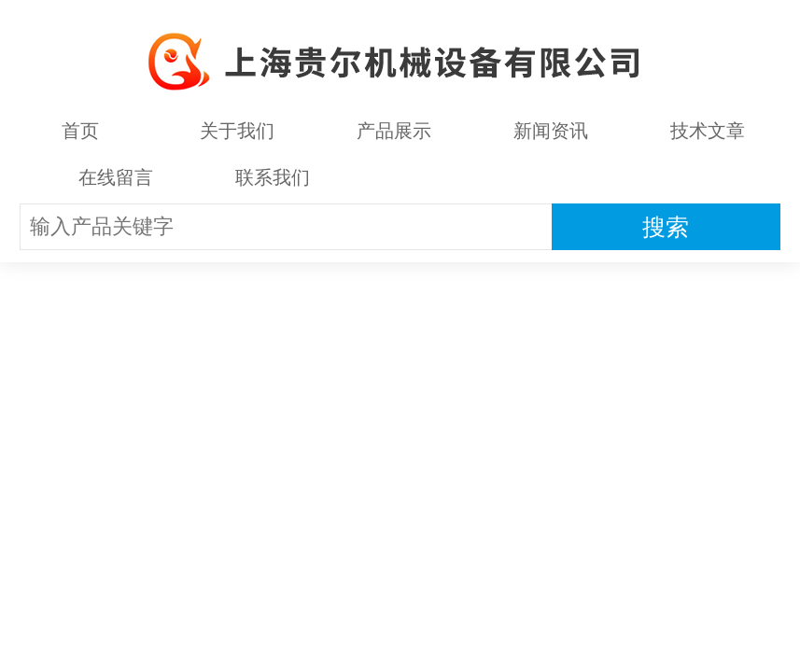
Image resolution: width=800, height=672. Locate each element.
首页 (80, 131)
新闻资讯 (551, 131)
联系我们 (273, 177)
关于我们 (237, 131)
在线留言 (116, 177)
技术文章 (708, 131)
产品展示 (394, 131)
